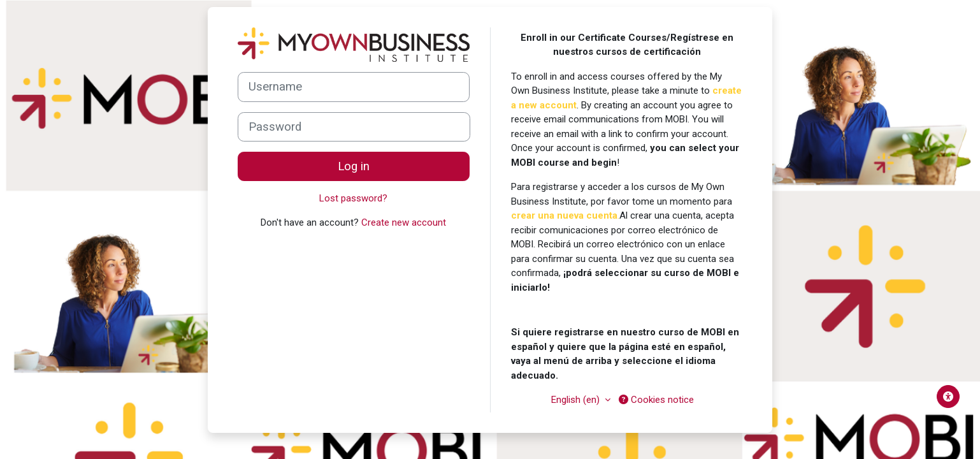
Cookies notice (656, 400)
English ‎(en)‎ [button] (577, 400)
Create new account (404, 222)
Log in (354, 166)
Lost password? (353, 198)
